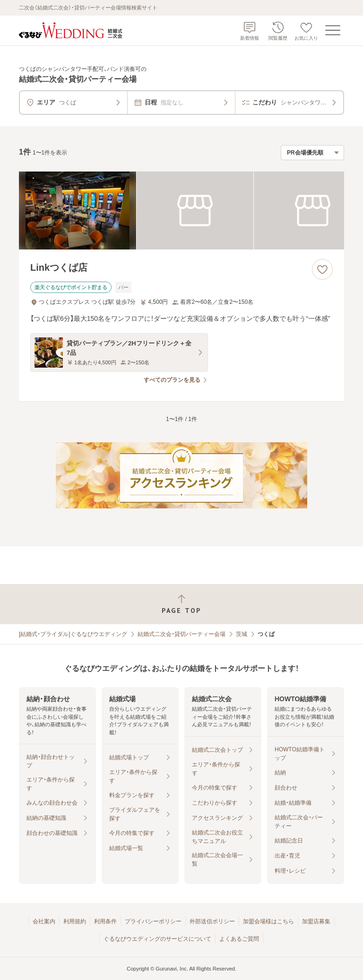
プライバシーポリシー (153, 921)
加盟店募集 (316, 921)
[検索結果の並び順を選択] (312, 153)
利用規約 (75, 921)
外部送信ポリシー (212, 921)
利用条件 (105, 921)
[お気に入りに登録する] (322, 269)
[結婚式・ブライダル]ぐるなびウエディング (73, 634)
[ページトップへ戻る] (181, 604)
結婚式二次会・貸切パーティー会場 (181, 634)
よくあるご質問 (239, 939)
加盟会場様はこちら (268, 921)
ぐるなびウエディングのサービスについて (157, 939)
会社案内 (44, 921)
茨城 (242, 634)
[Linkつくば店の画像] (181, 211)
